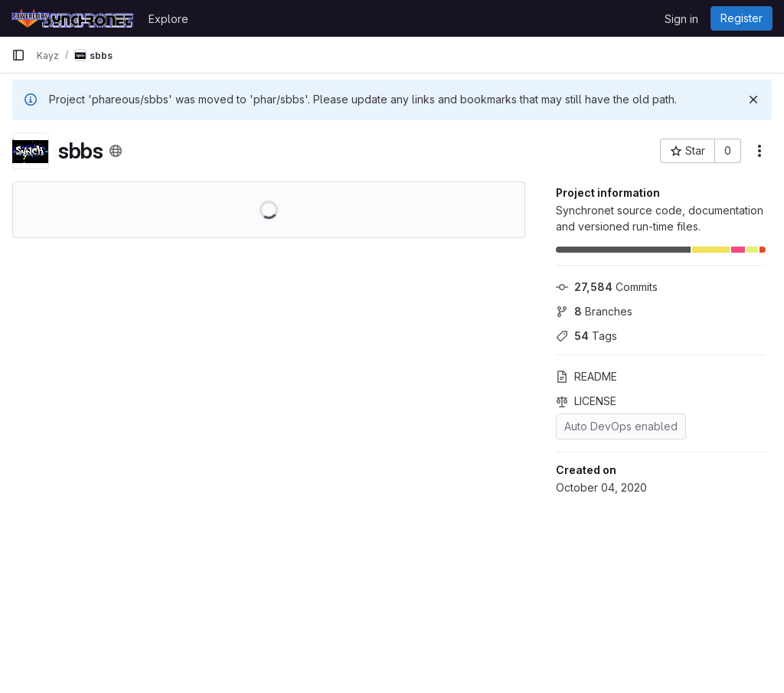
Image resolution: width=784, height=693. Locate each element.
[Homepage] (72, 18)
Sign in (681, 19)
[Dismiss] (753, 100)
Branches (594, 311)
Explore (168, 19)
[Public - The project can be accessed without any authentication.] (116, 151)
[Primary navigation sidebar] (18, 55)
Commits (607, 287)
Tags (586, 336)
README (586, 376)
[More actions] (759, 151)
